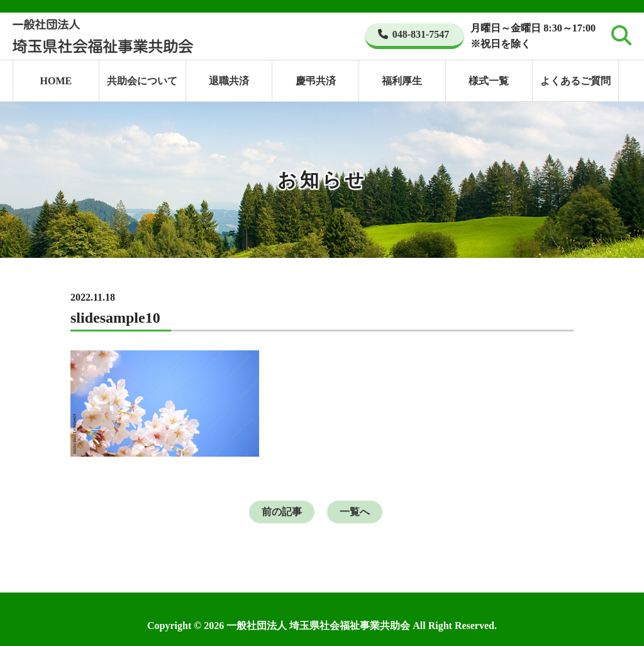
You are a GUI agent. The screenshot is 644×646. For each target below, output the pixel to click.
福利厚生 (402, 81)
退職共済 (229, 81)
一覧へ (355, 512)
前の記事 (282, 512)
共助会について (142, 81)
